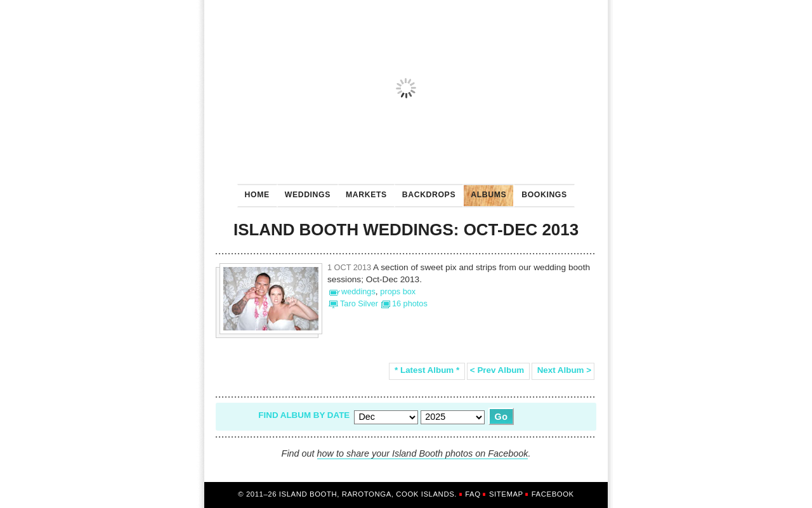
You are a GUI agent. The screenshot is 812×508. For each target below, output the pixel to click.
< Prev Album (498, 370)
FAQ (473, 494)
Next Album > (563, 370)
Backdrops (425, 192)
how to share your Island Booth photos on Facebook (423, 453)
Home (257, 195)
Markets (363, 192)
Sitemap (506, 494)
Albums (485, 192)
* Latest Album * (427, 370)
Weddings (304, 192)
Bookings (540, 192)
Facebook (553, 494)
